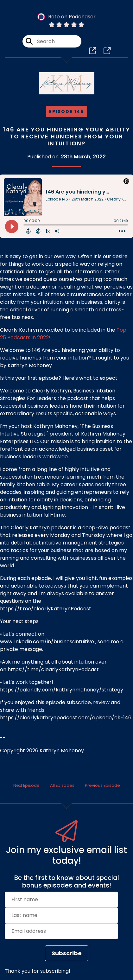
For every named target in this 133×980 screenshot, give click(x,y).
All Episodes (62, 785)
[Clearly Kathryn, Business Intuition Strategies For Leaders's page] (92, 51)
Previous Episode (102, 785)
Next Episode (26, 785)
